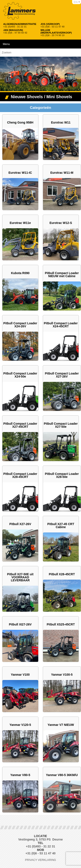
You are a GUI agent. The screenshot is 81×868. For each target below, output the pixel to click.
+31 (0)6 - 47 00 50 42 (15, 31)
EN (76, 2)
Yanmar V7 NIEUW (61, 725)
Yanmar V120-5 (20, 725)
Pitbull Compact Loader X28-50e (62, 475)
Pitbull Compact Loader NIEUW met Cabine (62, 275)
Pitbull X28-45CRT (62, 574)
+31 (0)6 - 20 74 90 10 (58, 33)
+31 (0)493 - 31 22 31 (20, 25)
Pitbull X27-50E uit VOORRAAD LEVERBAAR (20, 577)
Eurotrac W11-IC (20, 173)
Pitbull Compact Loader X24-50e (20, 375)
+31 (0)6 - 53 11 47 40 (53, 25)
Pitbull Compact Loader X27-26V (62, 375)
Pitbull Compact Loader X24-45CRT (61, 325)
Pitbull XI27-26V (20, 624)
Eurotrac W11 (61, 122)
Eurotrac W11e (20, 223)
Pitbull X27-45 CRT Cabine (61, 526)
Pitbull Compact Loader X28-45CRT (20, 475)
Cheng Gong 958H (20, 122)
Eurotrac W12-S (61, 223)
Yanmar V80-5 (20, 775)
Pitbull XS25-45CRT (61, 624)
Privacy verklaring (40, 860)
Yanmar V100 (20, 675)
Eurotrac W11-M (62, 173)
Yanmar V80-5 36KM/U (62, 775)
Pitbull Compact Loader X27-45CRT (20, 425)
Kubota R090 (20, 273)
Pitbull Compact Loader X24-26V (20, 325)
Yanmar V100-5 (62, 675)
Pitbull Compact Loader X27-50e (61, 425)
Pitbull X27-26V (20, 524)
